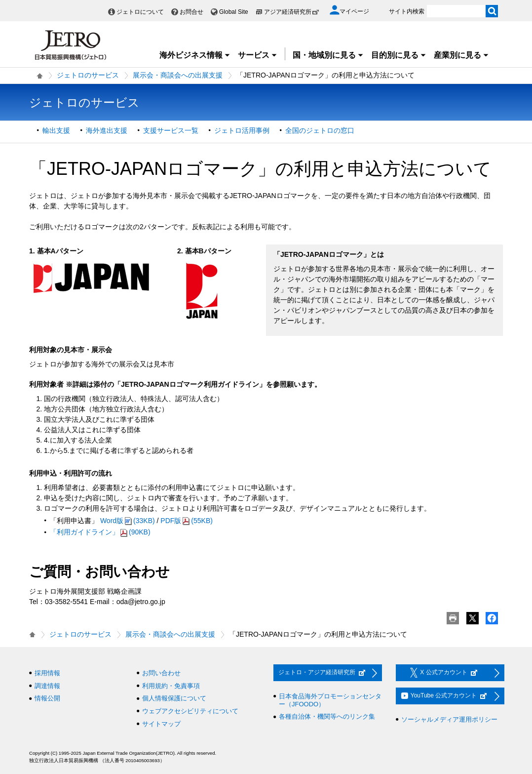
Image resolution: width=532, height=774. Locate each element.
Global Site (234, 12)
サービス (258, 55)
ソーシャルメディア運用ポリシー (449, 719)
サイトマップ (161, 724)
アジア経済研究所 (292, 12)
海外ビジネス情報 (195, 55)
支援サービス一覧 (171, 130)
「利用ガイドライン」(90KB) (100, 532)
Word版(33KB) (128, 521)
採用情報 (47, 673)
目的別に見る (399, 55)
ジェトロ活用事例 (242, 130)
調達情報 (47, 686)
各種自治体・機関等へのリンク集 (327, 716)
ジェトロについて (140, 12)
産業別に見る (461, 55)
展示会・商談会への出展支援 (178, 75)
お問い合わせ (161, 673)
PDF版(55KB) (187, 521)
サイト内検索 (407, 11)
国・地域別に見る (328, 55)
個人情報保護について (174, 698)
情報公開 (47, 698)
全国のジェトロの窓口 (320, 130)
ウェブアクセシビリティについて (190, 711)
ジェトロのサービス (88, 75)
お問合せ (191, 12)
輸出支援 (56, 130)
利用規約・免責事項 (171, 686)
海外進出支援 (107, 130)
